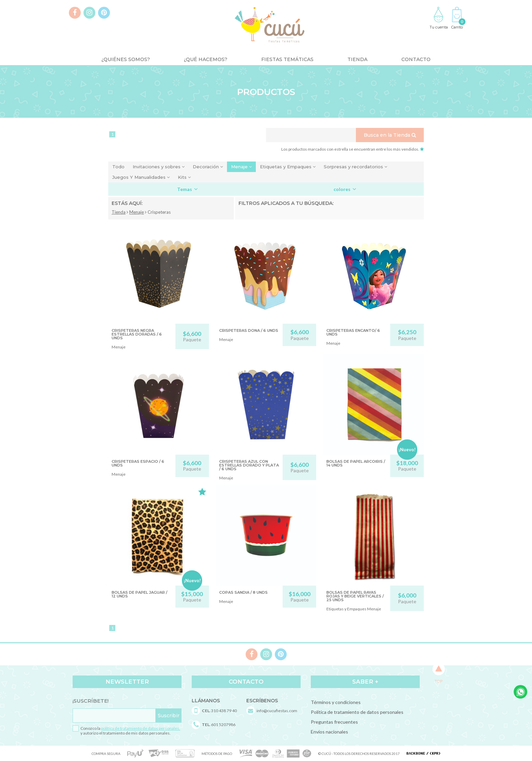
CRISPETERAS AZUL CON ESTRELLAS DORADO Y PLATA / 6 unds (249, 465)
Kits (184, 177)
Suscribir (169, 716)
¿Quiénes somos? (126, 59)
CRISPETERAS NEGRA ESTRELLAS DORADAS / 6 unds (137, 334)
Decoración (208, 167)
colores (345, 189)
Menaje (241, 167)
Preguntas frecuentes (334, 722)
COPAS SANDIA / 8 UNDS (243, 592)
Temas (187, 189)
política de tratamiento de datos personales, (141, 728)
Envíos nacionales (329, 732)
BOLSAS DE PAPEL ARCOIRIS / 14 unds (356, 463)
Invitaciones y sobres (159, 167)
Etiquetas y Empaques (288, 167)
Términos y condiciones (336, 702)
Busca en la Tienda (390, 135)
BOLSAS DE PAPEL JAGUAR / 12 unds (139, 594)
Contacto (416, 59)
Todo (118, 167)
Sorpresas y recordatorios (355, 167)
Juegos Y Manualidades (141, 177)
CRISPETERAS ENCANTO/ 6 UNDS (353, 332)
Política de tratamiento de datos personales (357, 712)
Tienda (357, 59)
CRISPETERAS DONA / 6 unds (249, 330)
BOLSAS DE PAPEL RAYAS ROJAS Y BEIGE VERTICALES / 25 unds (355, 596)
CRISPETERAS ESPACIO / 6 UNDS (138, 463)
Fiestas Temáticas (287, 59)
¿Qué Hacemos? (206, 59)
